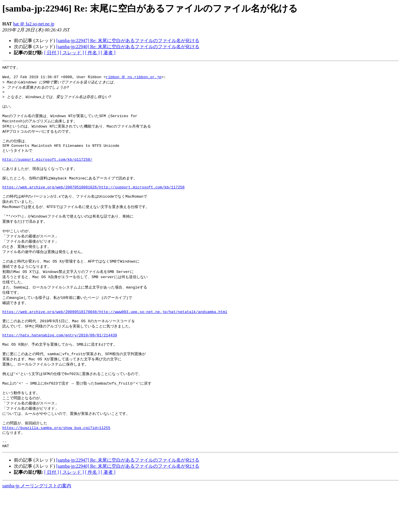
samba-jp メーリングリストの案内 (37, 526)
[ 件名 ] (92, 53)
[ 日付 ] (51, 53)
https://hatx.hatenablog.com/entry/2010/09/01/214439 (60, 363)
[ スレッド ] (72, 53)
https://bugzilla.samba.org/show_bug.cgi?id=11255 (56, 465)
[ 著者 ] (108, 53)
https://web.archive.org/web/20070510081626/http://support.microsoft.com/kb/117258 (93, 201)
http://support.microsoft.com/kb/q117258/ (47, 170)
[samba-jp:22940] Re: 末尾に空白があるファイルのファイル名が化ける (128, 47)
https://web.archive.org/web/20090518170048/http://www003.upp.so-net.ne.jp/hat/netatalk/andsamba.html (115, 337)
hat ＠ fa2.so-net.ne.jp (34, 24)
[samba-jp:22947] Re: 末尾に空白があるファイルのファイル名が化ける (128, 41)
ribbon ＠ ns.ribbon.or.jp (134, 78)
